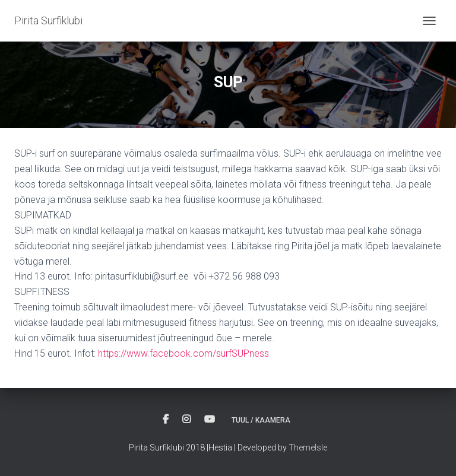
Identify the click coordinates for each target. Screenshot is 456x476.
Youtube (210, 420)
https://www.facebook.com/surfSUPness (183, 353)
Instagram (186, 420)
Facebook (166, 420)
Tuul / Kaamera (261, 420)
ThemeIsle (308, 448)
